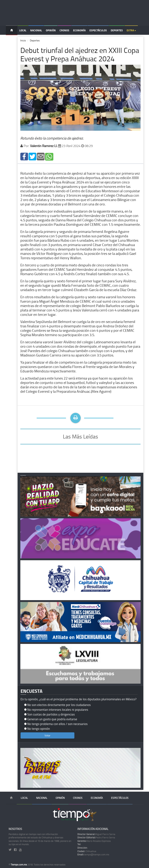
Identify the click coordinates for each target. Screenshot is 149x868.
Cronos (64, 30)
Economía (79, 30)
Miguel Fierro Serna (96, 834)
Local (23, 30)
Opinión (51, 30)
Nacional (36, 30)
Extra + (131, 30)
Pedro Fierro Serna (96, 837)
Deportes (117, 30)
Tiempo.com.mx (19, 865)
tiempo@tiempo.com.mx (93, 854)
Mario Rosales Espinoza (94, 841)
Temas (12, 40)
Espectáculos (98, 30)
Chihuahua (87, 851)
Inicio (23, 40)
